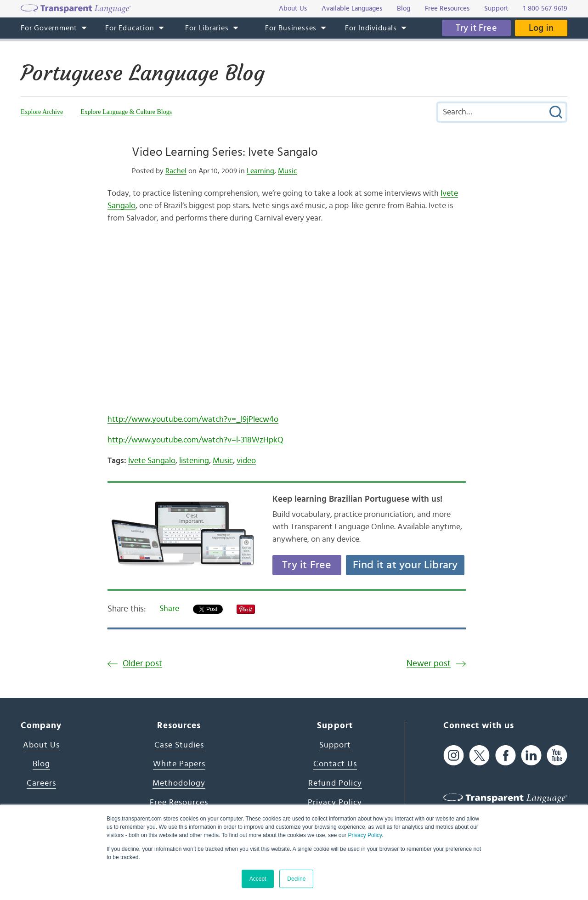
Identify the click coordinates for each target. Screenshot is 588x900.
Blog (41, 764)
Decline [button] (296, 879)
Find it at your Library (405, 565)
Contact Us (335, 764)
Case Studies (179, 745)
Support (335, 745)
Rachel (176, 171)
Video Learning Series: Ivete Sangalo (225, 152)
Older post (142, 664)
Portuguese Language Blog (143, 73)
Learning (260, 171)
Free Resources (179, 803)
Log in (541, 28)
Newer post (429, 664)
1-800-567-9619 (545, 8)
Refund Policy (335, 783)
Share (169, 609)
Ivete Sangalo (152, 461)
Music (288, 171)
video (246, 461)
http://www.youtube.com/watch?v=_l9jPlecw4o (193, 419)
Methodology (179, 783)
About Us (41, 745)
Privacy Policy (365, 835)
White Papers (179, 764)
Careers (41, 783)
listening (194, 461)
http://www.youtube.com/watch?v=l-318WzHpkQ (195, 440)
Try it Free (476, 28)
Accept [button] (258, 879)
